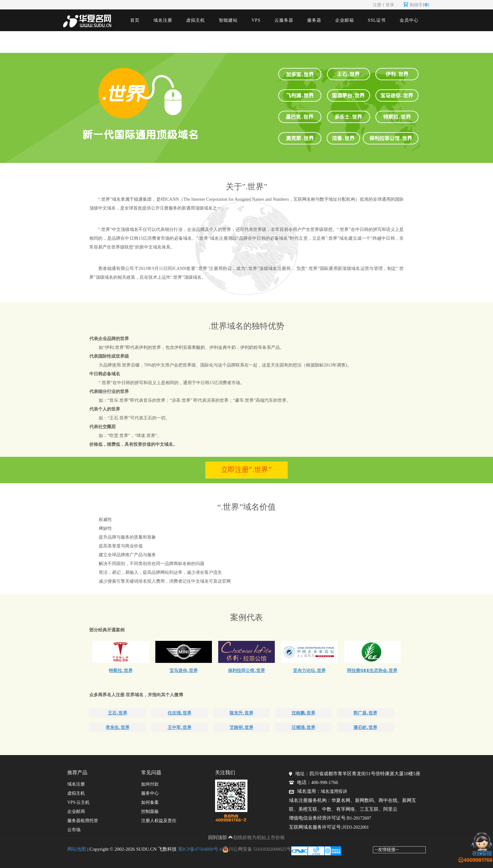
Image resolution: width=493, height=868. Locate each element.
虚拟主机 (196, 20)
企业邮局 (76, 812)
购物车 (416, 5)
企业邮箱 (345, 20)
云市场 (74, 830)
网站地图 (77, 849)
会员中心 (409, 20)
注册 (377, 5)
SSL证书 (377, 20)
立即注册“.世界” (246, 470)
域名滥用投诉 (334, 791)
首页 (135, 20)
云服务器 (284, 20)
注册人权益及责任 (159, 821)
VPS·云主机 (78, 802)
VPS (256, 20)
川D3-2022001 (355, 827)
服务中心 (150, 793)
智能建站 (228, 20)
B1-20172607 (359, 818)
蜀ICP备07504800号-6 (200, 849)
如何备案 (150, 802)
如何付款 (150, 784)
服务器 (314, 20)
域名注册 (163, 20)
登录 (390, 5)
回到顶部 (221, 837)
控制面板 (150, 812)
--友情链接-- (387, 849)
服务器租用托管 (83, 821)
